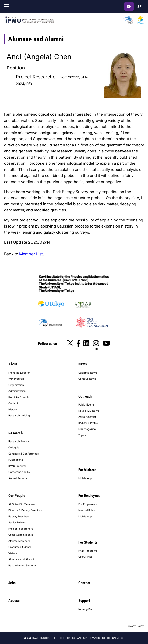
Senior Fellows (17, 522)
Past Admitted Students (22, 565)
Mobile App (85, 478)
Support (84, 601)
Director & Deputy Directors (25, 510)
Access (14, 601)
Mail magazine (87, 429)
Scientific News (88, 373)
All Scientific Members (22, 504)
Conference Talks (19, 472)
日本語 (139, 6)
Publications (16, 460)
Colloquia (14, 447)
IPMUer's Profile (88, 423)
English (129, 6)
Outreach (85, 396)
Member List (31, 254)
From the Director (19, 373)
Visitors (13, 553)
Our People (17, 496)
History (13, 409)
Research (15, 433)
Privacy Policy (135, 626)
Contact (13, 403)
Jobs (12, 583)
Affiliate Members (19, 541)
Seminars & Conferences (24, 454)
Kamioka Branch (19, 397)
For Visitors (87, 470)
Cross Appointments (21, 535)
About (13, 364)
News (83, 364)
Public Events (86, 404)
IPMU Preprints (17, 466)
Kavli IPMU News (89, 411)
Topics (82, 435)
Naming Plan (86, 609)
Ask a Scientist (87, 417)
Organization (16, 385)
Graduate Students (20, 547)
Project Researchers (21, 529)
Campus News (87, 379)
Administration (17, 391)
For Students (88, 542)
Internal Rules (87, 510)
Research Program (20, 441)
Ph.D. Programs (88, 551)
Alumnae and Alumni (21, 559)
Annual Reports (18, 478)
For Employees (89, 496)
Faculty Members (19, 516)
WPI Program (17, 379)
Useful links (85, 557)
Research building (19, 415)
